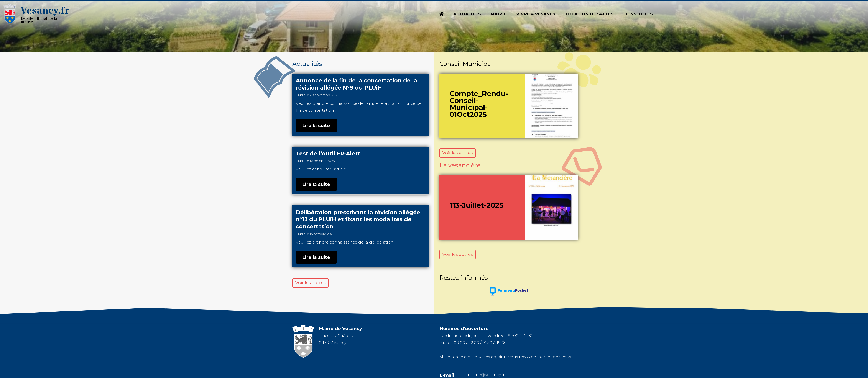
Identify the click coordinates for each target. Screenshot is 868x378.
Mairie (498, 14)
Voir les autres (310, 283)
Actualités (467, 14)
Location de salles (589, 14)
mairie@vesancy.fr (486, 375)
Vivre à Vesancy (536, 14)
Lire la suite (316, 125)
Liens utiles (638, 14)
